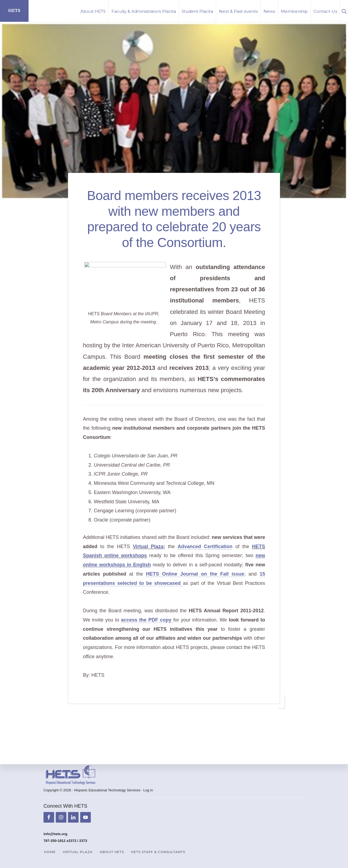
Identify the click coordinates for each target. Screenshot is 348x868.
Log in (148, 790)
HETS (14, 11)
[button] (344, 11)
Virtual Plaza (148, 558)
